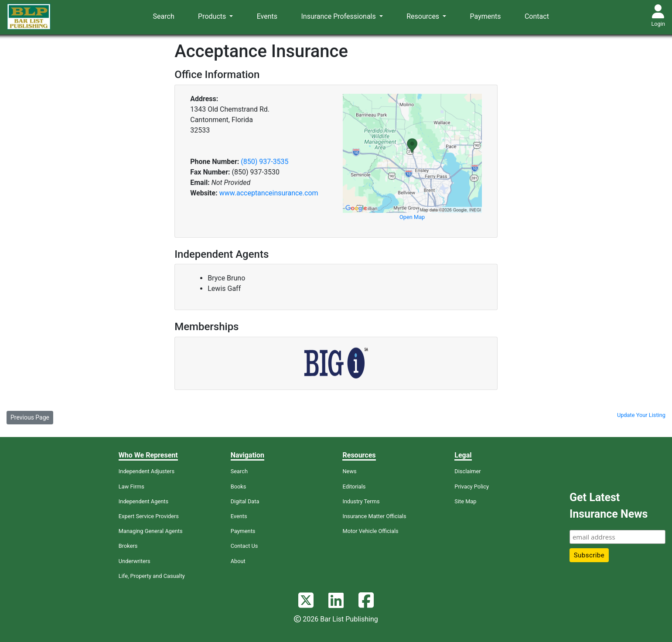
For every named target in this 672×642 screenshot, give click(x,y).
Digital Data (245, 501)
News (349, 471)
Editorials (354, 487)
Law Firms (131, 487)
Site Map (465, 501)
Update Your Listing (641, 415)
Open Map (412, 217)
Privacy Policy (472, 487)
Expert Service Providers (149, 516)
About (238, 561)
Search (164, 16)
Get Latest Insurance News (609, 506)
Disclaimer (467, 471)
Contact (537, 16)
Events (267, 16)
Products (213, 16)
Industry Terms (361, 501)
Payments (486, 16)
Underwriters (135, 561)
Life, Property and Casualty (152, 576)
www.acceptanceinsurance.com (269, 193)
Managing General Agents (151, 531)
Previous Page (30, 417)
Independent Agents (143, 501)
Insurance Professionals (339, 16)
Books (239, 487)
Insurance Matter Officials (374, 516)
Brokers (128, 546)
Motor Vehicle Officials (370, 531)
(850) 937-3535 (264, 162)
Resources (424, 16)
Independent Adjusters (147, 471)
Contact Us (244, 546)
